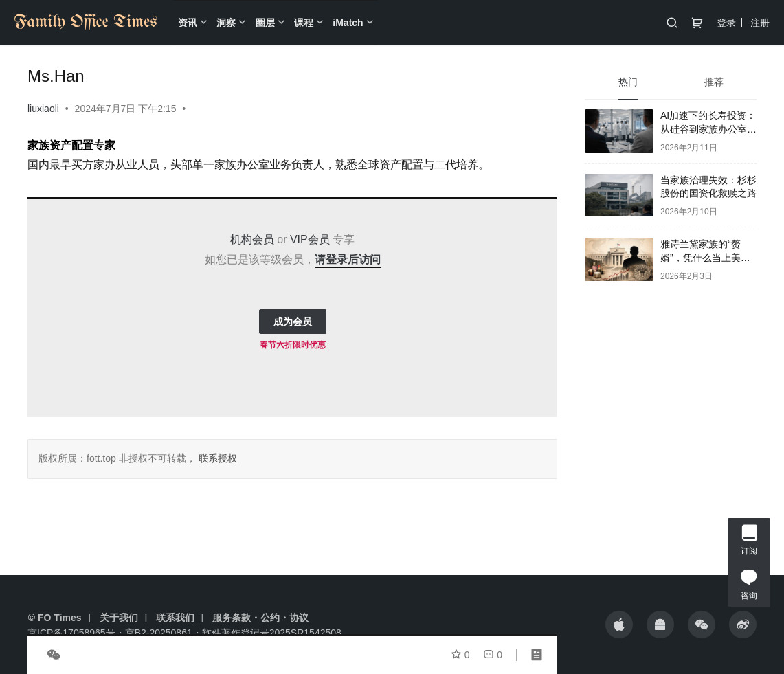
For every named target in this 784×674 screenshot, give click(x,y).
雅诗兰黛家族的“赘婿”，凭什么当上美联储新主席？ (705, 257)
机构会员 (252, 239)
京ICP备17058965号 (71, 633)
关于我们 (119, 618)
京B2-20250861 (159, 633)
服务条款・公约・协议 (260, 618)
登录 (726, 23)
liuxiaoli (43, 109)
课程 (304, 23)
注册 (760, 23)
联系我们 (175, 618)
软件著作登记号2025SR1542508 (272, 633)
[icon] (619, 625)
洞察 (226, 23)
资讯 (188, 23)
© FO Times (55, 618)
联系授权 (216, 458)
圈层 (265, 23)
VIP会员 (310, 239)
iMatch (348, 23)
